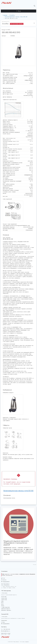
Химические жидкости (6, 609)
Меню (19, 11)
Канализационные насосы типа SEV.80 (18, 491)
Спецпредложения (5, 582)
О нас (3, 578)
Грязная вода (4, 598)
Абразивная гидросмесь (6, 610)
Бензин (3, 606)
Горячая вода (4, 600)
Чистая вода (4, 597)
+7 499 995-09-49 (6, 629)
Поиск (3, 622)
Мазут (2, 603)
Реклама (35, 565)
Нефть (2, 601)
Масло (2, 604)
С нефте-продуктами (5, 607)
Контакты (4, 580)
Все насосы (4, 593)
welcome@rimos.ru (6, 631)
